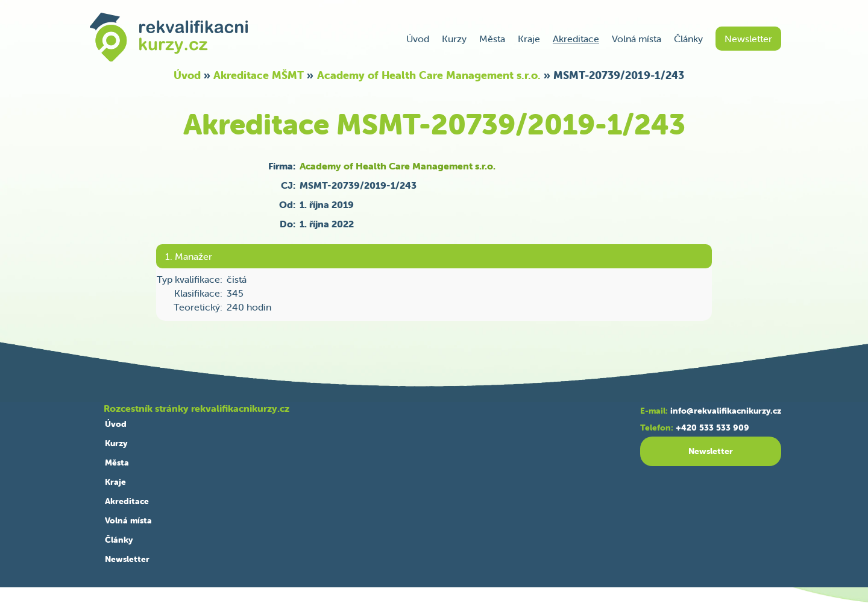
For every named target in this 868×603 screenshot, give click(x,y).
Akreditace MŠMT (259, 75)
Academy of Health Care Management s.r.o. (429, 75)
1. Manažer (189, 256)
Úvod (418, 39)
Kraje (529, 39)
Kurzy (454, 39)
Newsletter (748, 39)
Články (688, 39)
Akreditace (576, 39)
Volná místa (637, 39)
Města (492, 39)
